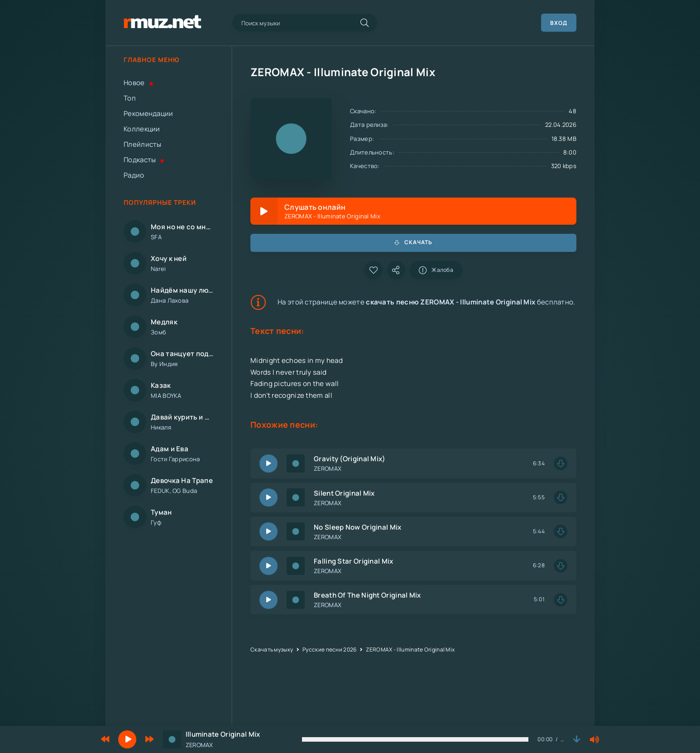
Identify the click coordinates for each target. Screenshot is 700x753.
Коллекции (142, 129)
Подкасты (144, 160)
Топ (130, 98)
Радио (134, 175)
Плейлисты (143, 144)
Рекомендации (149, 113)
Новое (138, 83)
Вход (559, 23)
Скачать (413, 242)
